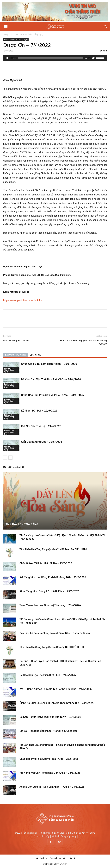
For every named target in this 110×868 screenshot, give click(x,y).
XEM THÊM (36, 355)
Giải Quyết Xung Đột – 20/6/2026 (42, 442)
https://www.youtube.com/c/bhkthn (23, 300)
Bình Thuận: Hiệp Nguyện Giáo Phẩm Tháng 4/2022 (83, 342)
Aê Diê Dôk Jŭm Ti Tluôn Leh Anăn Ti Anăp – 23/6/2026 (52, 787)
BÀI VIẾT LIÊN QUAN (16, 355)
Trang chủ (8, 34)
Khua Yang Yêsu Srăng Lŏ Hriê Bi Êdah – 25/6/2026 (49, 591)
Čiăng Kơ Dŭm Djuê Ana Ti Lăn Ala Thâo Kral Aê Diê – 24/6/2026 (57, 703)
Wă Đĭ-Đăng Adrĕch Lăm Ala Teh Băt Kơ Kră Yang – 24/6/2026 (56, 689)
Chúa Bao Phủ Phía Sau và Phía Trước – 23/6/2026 (52, 395)
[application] (55, 58)
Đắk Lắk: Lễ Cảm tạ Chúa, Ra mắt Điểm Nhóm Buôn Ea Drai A (55, 633)
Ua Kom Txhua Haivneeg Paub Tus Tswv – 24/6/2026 (50, 717)
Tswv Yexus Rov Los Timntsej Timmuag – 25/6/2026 (50, 605)
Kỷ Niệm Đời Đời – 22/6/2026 (39, 411)
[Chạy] (7, 58)
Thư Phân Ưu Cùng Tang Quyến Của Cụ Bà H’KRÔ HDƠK (52, 647)
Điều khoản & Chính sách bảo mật (50, 858)
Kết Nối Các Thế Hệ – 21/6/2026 (41, 426)
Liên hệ (72, 858)
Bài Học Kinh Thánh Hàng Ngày (29, 34)
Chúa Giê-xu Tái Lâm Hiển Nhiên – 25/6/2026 (49, 364)
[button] (6, 27)
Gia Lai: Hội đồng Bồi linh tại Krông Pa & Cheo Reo (49, 731)
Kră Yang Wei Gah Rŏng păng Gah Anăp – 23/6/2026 (50, 773)
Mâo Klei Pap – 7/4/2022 (17, 341)
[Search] (105, 27)
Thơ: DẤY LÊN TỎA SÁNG (22, 524)
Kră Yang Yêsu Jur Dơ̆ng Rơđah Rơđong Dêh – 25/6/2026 (53, 577)
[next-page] (10, 458)
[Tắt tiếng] (93, 58)
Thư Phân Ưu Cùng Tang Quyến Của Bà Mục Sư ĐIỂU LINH (53, 549)
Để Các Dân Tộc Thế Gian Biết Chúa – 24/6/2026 (51, 379)
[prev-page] (5, 458)
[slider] (51, 58)
